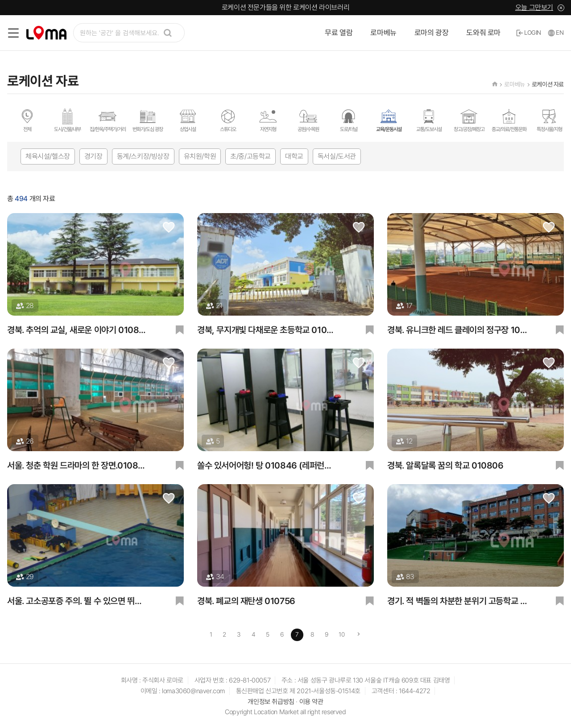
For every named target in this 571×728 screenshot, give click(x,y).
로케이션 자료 (548, 84)
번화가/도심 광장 (148, 120)
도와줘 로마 (483, 33)
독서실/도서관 (337, 156)
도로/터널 (348, 120)
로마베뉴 (383, 33)
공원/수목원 (308, 120)
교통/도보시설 (429, 120)
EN (556, 33)
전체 (27, 120)
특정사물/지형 (549, 120)
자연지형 (268, 120)
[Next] (358, 635)
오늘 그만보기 (534, 7)
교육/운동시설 (389, 120)
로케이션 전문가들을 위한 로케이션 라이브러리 (285, 7)
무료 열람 (339, 33)
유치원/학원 (200, 156)
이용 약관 (311, 702)
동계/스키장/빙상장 (143, 156)
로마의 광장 (432, 33)
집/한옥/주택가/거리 (108, 120)
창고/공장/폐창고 (469, 120)
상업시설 (188, 120)
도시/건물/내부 (67, 120)
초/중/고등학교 (250, 156)
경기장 (93, 156)
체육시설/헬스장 (48, 156)
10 (341, 634)
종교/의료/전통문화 (509, 120)
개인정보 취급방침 (271, 702)
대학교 (294, 156)
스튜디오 (228, 120)
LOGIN (529, 33)
